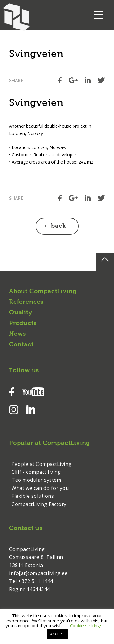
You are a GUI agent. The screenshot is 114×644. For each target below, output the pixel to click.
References (26, 302)
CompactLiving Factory (39, 504)
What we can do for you (40, 488)
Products (23, 324)
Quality (21, 313)
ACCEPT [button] (57, 634)
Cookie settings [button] (86, 625)
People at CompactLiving (42, 464)
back (59, 226)
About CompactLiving (43, 292)
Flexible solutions (33, 496)
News (17, 334)
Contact (21, 345)
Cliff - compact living (36, 472)
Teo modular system (36, 480)
